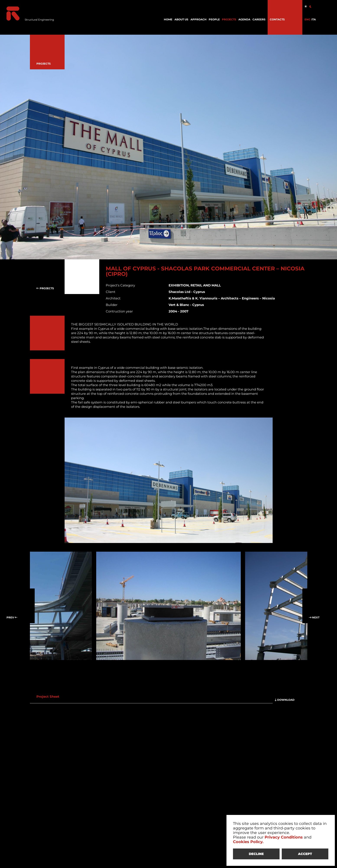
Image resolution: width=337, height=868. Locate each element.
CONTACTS (277, 19)
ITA (314, 19)
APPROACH (199, 19)
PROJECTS (229, 19)
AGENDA (244, 19)
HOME (168, 19)
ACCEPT (305, 854)
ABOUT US (181, 19)
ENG (307, 19)
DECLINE (256, 854)
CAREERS (259, 19)
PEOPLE (214, 19)
